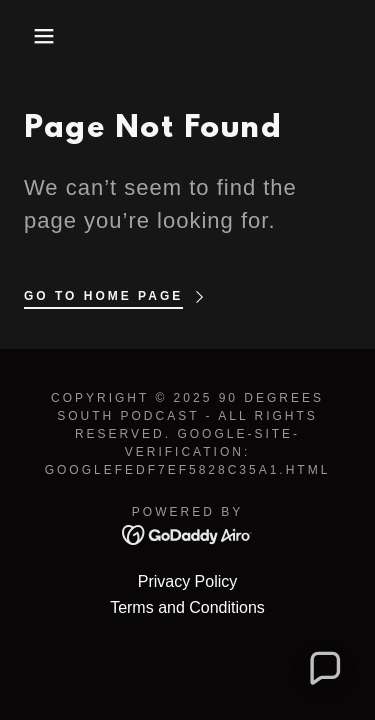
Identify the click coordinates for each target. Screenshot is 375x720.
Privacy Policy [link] (188, 581)
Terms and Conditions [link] (187, 607)
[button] (29, 36)
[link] (187, 533)
